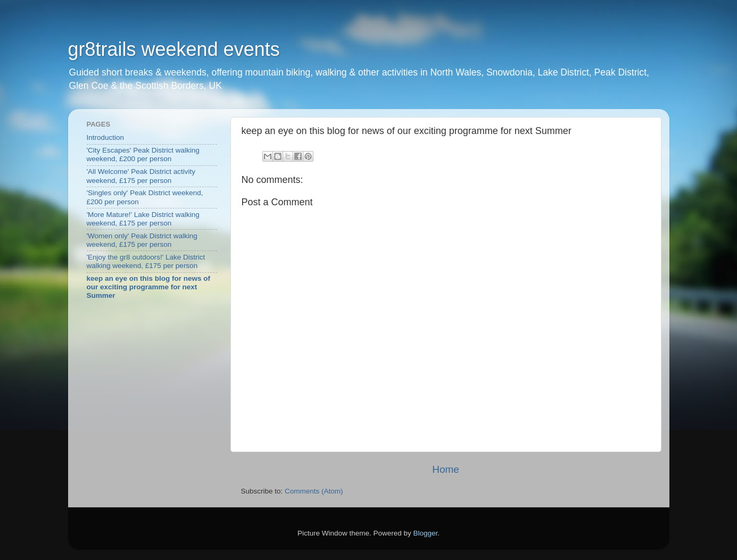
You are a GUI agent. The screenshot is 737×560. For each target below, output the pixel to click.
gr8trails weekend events (174, 49)
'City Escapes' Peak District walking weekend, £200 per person (143, 154)
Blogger (426, 533)
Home (445, 469)
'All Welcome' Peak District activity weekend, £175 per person (141, 176)
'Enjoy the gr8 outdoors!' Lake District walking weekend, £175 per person (146, 261)
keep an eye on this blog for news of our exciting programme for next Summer (149, 287)
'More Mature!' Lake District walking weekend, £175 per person (143, 219)
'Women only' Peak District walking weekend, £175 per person (142, 240)
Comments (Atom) (314, 491)
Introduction (106, 137)
